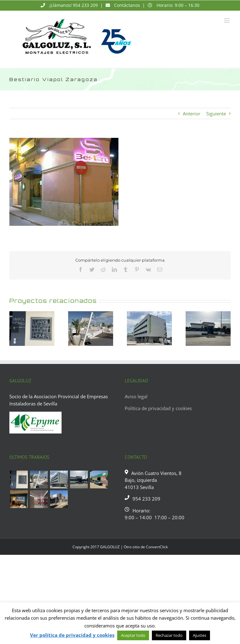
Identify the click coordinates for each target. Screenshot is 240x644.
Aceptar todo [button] (133, 635)
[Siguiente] (226, 328)
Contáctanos (127, 5)
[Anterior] (14, 328)
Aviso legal (136, 396)
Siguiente (216, 114)
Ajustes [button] (200, 635)
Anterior (192, 114)
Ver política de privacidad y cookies (72, 635)
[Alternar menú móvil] (227, 20)
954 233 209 (85, 5)
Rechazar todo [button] (169, 635)
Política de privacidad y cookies (158, 408)
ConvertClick (157, 547)
